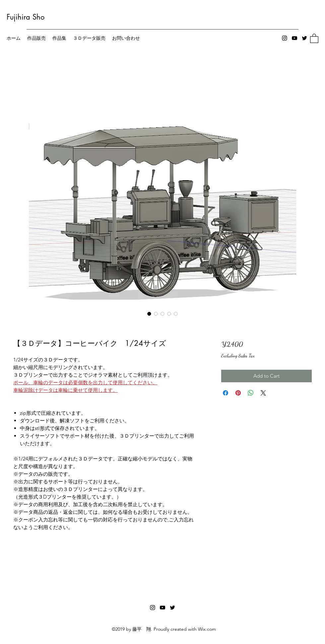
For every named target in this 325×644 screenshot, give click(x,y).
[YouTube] (294, 38)
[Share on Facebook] (226, 393)
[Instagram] (285, 38)
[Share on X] (263, 393)
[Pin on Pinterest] (238, 393)
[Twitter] (304, 38)
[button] (314, 38)
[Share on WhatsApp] (251, 393)
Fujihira (18, 17)
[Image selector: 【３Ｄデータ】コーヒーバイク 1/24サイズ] (149, 314)
